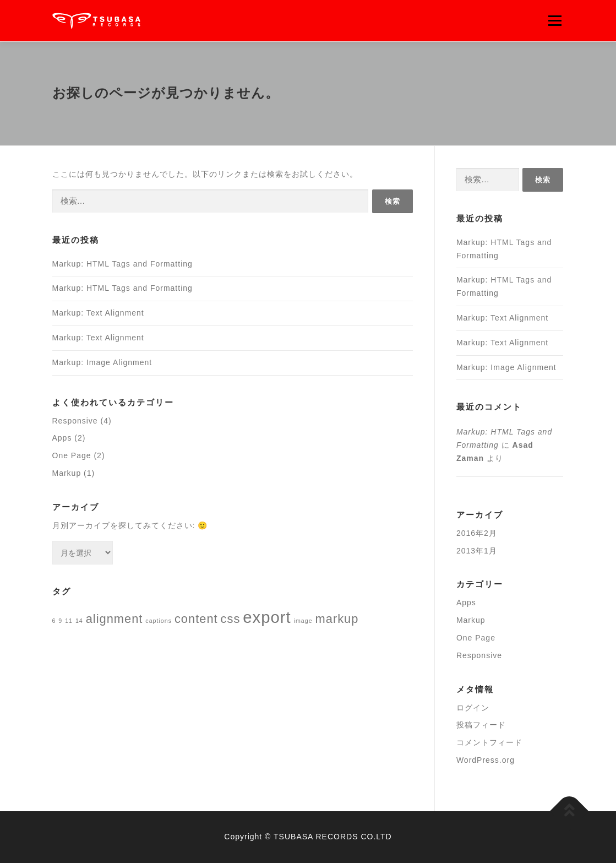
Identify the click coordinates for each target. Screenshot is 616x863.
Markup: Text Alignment (98, 313)
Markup (67, 473)
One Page (72, 455)
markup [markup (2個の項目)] (337, 619)
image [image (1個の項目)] (303, 621)
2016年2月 (477, 533)
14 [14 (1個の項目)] (79, 621)
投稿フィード (481, 725)
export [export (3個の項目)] (267, 617)
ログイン (473, 708)
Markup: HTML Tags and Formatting (122, 264)
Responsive (75, 421)
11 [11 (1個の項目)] (69, 621)
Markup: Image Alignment (102, 362)
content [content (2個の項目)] (196, 619)
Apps (62, 438)
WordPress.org (486, 760)
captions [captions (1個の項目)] (159, 621)
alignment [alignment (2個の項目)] (115, 619)
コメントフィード (489, 742)
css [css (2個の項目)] (231, 619)
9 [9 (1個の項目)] (60, 621)
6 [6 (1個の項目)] (54, 621)
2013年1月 (477, 551)
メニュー (555, 20)
